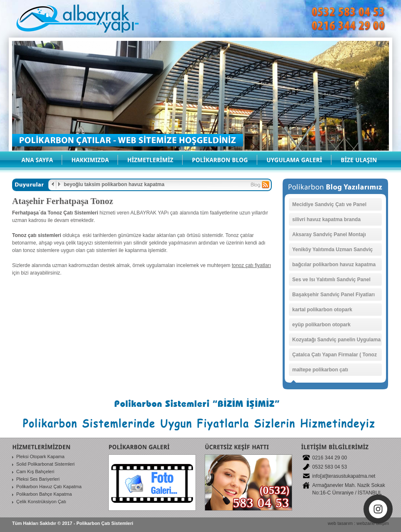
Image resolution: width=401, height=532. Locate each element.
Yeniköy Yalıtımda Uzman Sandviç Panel (332, 251)
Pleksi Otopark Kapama (40, 456)
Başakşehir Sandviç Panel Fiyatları (333, 295)
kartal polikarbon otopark (322, 310)
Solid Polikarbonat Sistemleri (45, 464)
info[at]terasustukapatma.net (344, 476)
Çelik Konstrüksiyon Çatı (41, 502)
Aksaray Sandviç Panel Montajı (329, 234)
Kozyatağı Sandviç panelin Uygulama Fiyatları (336, 341)
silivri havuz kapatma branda (326, 219)
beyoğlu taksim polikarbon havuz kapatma (114, 184)
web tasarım (340, 523)
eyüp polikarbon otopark (321, 325)
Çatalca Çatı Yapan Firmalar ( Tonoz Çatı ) (335, 356)
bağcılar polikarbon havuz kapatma (334, 265)
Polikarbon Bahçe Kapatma (44, 494)
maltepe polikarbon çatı (320, 370)
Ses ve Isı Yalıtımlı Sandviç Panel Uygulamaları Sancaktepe (331, 281)
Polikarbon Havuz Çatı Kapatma (49, 487)
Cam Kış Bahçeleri (35, 471)
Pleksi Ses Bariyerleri (38, 479)
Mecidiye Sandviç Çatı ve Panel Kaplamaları (329, 206)
